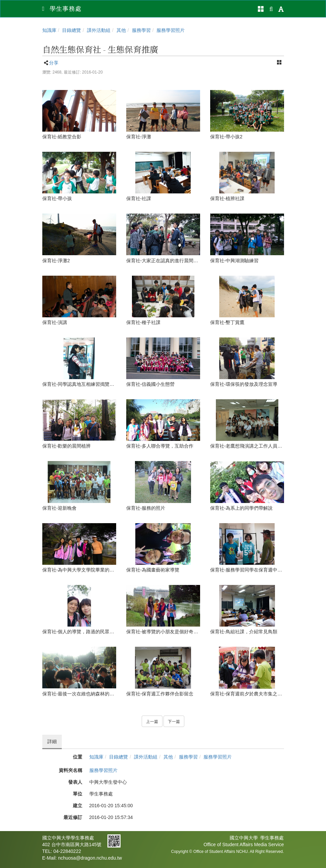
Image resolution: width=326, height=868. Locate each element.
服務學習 (141, 30)
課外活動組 (99, 30)
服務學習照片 (171, 30)
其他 (121, 30)
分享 (54, 63)
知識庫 (49, 30)
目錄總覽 (72, 30)
